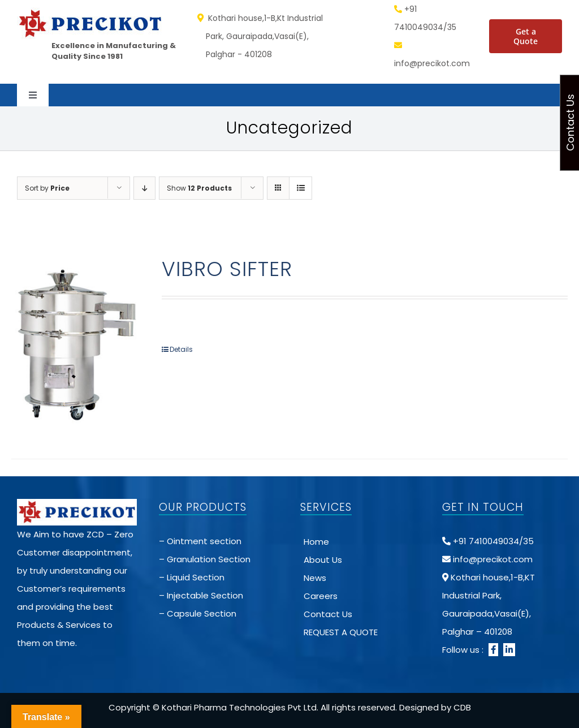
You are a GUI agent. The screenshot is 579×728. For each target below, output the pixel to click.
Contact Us (328, 614)
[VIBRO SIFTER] (75, 343)
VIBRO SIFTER (227, 269)
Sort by (47, 188)
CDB (462, 707)
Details (181, 349)
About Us (323, 560)
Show (199, 188)
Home (316, 542)
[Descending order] (144, 188)
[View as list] (301, 188)
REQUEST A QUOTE (341, 632)
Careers (321, 596)
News (315, 578)
